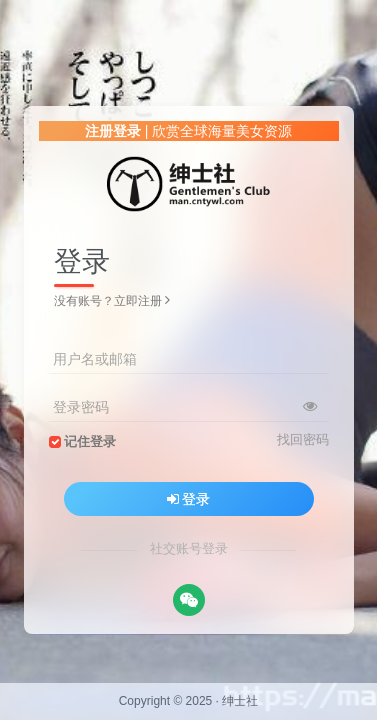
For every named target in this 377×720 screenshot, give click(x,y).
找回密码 (303, 440)
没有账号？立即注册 (112, 301)
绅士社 (240, 701)
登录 (189, 499)
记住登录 (90, 442)
